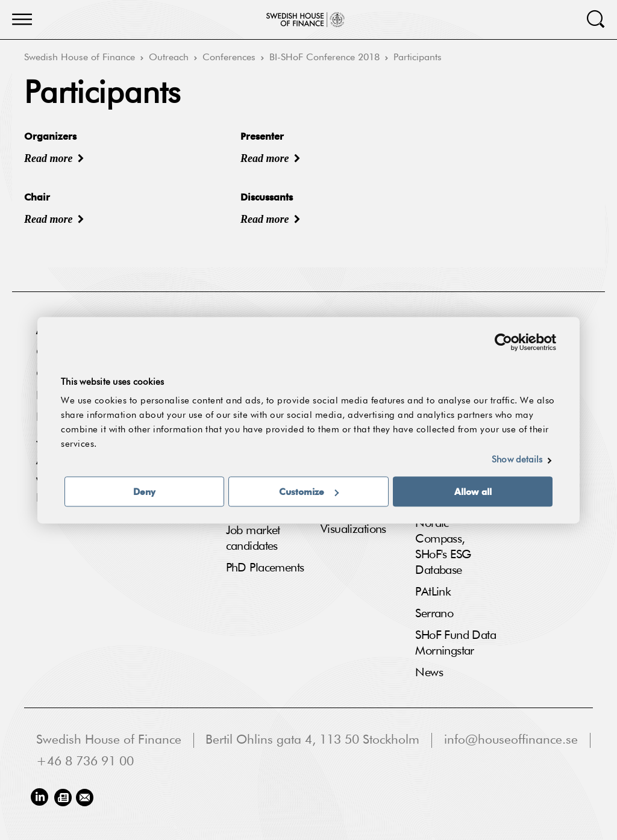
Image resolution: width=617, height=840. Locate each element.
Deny (144, 491)
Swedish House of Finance (80, 58)
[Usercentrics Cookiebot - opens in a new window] (503, 342)
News (429, 673)
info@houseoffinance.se (511, 740)
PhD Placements (265, 568)
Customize (309, 491)
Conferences (229, 58)
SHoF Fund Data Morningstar (456, 643)
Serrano (434, 614)
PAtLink (433, 592)
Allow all (473, 491)
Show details (517, 460)
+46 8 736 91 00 (85, 762)
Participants (418, 58)
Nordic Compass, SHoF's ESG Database (443, 547)
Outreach (169, 58)
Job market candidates (253, 538)
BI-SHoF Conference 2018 (324, 58)
